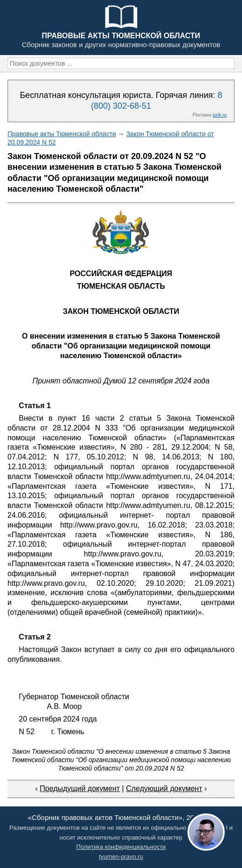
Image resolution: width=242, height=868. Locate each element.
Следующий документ (164, 788)
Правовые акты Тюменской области (62, 134)
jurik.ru (220, 115)
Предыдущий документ (80, 788)
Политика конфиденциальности (121, 847)
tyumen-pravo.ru (121, 857)
